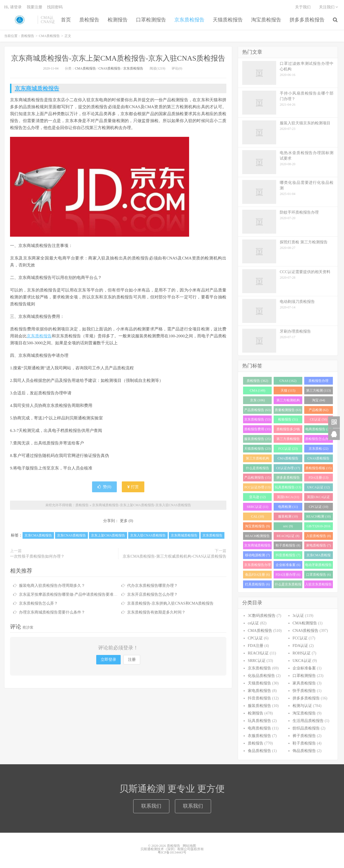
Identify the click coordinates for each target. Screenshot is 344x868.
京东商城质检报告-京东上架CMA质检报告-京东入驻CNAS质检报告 (118, 58)
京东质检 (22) (319, 449)
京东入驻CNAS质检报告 (148, 535)
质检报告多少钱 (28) (288, 430)
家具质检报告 (304, 683)
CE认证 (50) (318, 419)
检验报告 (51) (288, 419)
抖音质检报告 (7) (288, 555)
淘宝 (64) (319, 400)
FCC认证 (300, 638)
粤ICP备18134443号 (172, 852)
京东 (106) (257, 400)
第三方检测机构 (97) (288, 401)
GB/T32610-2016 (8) (319, 527)
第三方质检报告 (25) (288, 440)
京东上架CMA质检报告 (108, 535)
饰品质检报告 (304, 751)
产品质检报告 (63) (257, 410)
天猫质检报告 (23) (257, 449)
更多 (124, 521)
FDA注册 (256, 646)
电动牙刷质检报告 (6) (318, 566)
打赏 (133, 487)
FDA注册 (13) (319, 478)
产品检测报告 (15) (257, 478)
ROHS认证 (302, 653)
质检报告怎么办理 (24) (318, 440)
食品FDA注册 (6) (257, 575)
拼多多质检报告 (307, 20)
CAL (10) (258, 516)
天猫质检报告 (228, 20)
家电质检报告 (259, 691)
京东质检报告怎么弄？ (38, 603)
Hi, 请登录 (13, 7)
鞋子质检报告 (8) (288, 545)
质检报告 (19, 20)
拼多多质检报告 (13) (288, 478)
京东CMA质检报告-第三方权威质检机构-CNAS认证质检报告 (175, 556)
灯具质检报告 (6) (257, 584)
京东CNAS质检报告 (71, 535)
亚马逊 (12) (257, 497)
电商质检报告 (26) (319, 429)
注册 (132, 660)
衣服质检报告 (259, 736)
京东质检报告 (189, 20)
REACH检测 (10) (319, 516)
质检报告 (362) (257, 381)
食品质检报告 (259, 751)
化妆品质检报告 (261, 676)
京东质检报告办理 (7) (258, 566)
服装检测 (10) (288, 516)
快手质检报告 (304, 691)
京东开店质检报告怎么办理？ (152, 594)
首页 (66, 20)
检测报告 (118, 20)
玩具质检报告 (259, 721)
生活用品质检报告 (308, 721)
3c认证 (298, 616)
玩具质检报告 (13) (288, 487)
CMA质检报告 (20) (288, 459)
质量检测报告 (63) (288, 410)
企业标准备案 (304, 668)
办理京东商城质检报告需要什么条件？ (52, 612)
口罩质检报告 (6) (319, 575)
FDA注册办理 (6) (288, 575)
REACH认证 (258, 653)
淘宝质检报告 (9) (257, 526)
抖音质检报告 (259, 698)
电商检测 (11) (288, 507)
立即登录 (108, 660)
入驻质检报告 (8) (319, 536)
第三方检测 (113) (319, 390)
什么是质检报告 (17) (258, 469)
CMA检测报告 (305, 623)
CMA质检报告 (49, 36)
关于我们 (303, 7)
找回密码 (55, 7)
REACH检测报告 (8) (258, 537)
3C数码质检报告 (262, 616)
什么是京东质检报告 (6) (288, 585)
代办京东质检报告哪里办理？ (152, 586)
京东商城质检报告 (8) (258, 546)
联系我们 (151, 806)
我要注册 (34, 7)
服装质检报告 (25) (257, 439)
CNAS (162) (288, 381)
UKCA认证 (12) (319, 487)
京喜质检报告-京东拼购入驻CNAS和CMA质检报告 (170, 603)
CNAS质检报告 (110, 68)
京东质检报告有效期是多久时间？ (156, 612)
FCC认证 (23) (288, 449)
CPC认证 (255, 638)
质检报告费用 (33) (257, 429)
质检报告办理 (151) (318, 382)
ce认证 (253, 623)
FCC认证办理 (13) (258, 487)
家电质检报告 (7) (319, 545)
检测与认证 (302, 706)
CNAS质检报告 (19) (318, 459)
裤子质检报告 (304, 736)
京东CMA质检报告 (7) (319, 556)
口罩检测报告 (151, 20)
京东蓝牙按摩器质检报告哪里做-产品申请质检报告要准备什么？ (74, 594)
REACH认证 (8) (288, 536)
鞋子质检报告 (304, 743)
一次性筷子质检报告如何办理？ (37, 556)
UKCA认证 (302, 661)
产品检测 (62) (319, 410)
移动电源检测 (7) (257, 555)
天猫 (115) (288, 390)
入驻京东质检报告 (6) (318, 585)
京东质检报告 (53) (257, 419)
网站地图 (189, 846)
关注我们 (329, 7)
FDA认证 (300, 646)
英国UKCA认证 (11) (318, 498)
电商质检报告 (259, 728)
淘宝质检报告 (266, 20)
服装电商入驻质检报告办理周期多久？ (52, 586)
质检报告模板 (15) (319, 468)
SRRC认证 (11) (257, 507)
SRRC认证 (257, 661)
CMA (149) (258, 390)
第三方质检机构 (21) (258, 459)
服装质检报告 (259, 706)
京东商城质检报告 (37, 88)
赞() (104, 487)
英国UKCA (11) (288, 497)
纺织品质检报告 (306, 728)
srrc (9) (288, 526)
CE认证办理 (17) (288, 468)
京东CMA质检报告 (38, 535)
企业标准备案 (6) (288, 565)
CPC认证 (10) (318, 507)
